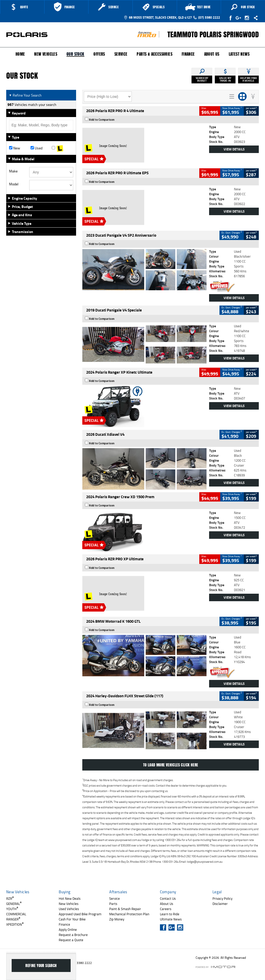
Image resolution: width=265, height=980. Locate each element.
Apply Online (68, 930)
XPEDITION (15, 924)
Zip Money (117, 919)
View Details (234, 149)
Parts (113, 904)
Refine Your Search (25, 95)
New (15, 148)
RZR (10, 898)
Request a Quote (71, 940)
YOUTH (12, 909)
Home (20, 54)
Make (13, 171)
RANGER (13, 919)
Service (121, 54)
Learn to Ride (170, 914)
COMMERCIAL (16, 914)
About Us (212, 54)
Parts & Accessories (154, 54)
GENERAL (14, 904)
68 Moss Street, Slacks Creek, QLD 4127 (158, 17)
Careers (166, 909)
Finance (188, 54)
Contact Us (168, 898)
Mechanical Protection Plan (129, 914)
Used (36, 148)
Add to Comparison (102, 120)
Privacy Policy (222, 898)
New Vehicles (46, 54)
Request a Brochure (73, 935)
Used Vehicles (69, 909)
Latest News (239, 54)
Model (14, 184)
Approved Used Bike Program (80, 914)
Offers (99, 54)
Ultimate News (171, 919)
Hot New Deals (70, 898)
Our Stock (75, 54)
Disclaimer (220, 904)
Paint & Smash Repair (125, 909)
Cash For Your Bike (72, 919)
